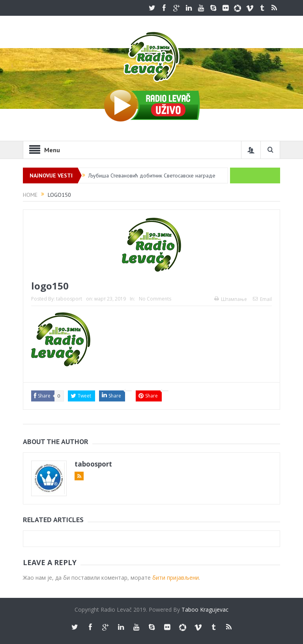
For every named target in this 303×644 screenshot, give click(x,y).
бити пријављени (176, 578)
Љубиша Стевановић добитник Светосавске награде (152, 175)
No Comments (155, 299)
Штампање (231, 299)
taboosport (69, 299)
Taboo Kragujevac (205, 609)
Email (262, 299)
